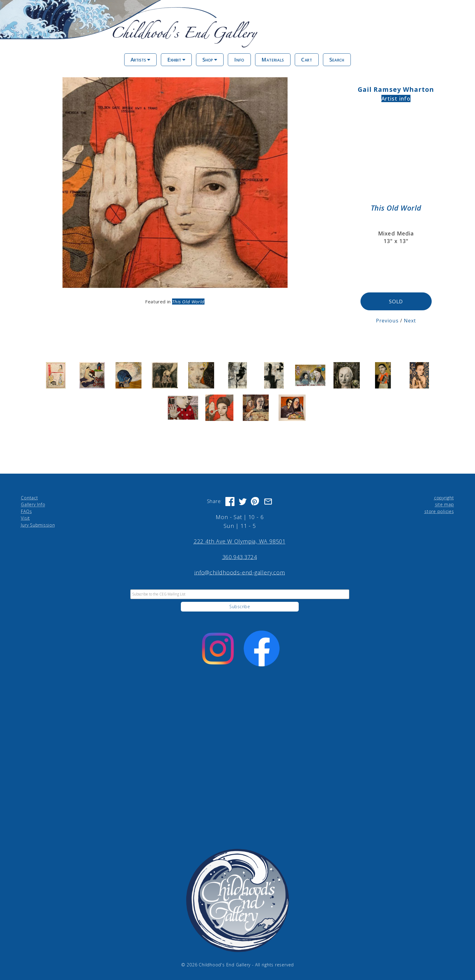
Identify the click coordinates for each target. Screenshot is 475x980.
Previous (387, 320)
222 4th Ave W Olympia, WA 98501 (240, 541)
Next (410, 320)
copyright (444, 497)
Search (337, 60)
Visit (25, 518)
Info (239, 60)
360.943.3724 (240, 557)
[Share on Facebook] (230, 501)
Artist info (396, 98)
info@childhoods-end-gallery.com (240, 572)
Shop (210, 60)
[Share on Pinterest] (255, 501)
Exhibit (176, 60)
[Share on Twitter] (243, 501)
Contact (29, 497)
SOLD (396, 301)
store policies (439, 511)
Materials (273, 60)
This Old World (188, 302)
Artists (140, 60)
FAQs (26, 511)
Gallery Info (33, 504)
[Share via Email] (268, 501)
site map (445, 504)
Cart (307, 60)
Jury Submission (38, 525)
